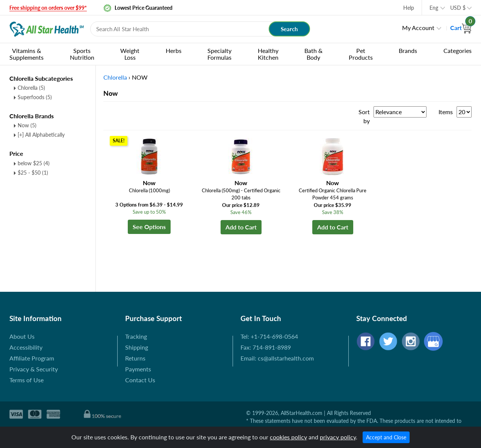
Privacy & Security (34, 369)
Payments (138, 369)
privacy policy (338, 437)
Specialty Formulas (219, 54)
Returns (135, 358)
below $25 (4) (34, 163)
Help (409, 8)
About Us (22, 336)
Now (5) (27, 125)
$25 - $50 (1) (33, 173)
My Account (418, 28)
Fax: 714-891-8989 (266, 347)
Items (446, 112)
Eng (434, 8)
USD (458, 8)
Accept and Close (386, 437)
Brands (408, 51)
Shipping (137, 347)
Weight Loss (130, 54)
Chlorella (31, 88)
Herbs (174, 51)
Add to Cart (241, 227)
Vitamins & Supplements (26, 54)
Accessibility (26, 347)
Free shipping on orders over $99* (48, 8)
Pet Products (361, 54)
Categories (458, 51)
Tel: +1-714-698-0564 (269, 336)
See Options (149, 227)
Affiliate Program (32, 358)
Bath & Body (313, 54)
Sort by (364, 116)
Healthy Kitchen (268, 54)
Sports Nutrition (82, 54)
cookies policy (288, 437)
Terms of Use (26, 380)
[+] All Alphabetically (41, 135)
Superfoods (35, 97)
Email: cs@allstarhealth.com (277, 358)
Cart (461, 28)
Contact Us (140, 380)
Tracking (136, 336)
